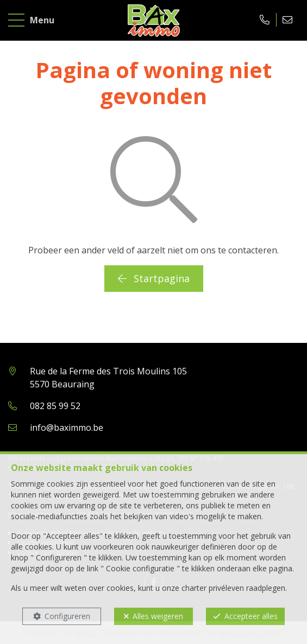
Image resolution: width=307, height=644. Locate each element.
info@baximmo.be (67, 428)
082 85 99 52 (55, 406)
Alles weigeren (158, 616)
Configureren (67, 616)
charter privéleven (213, 588)
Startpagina (154, 278)
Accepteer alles (251, 616)
